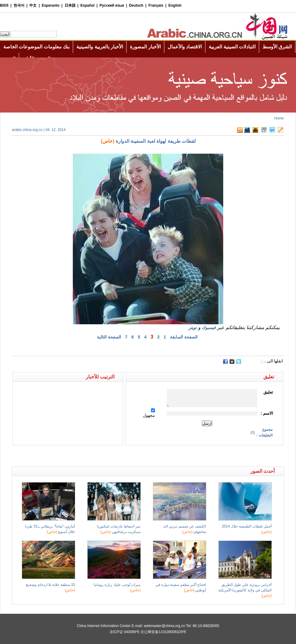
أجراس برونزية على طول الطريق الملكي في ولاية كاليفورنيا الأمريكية (245, 590)
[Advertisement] (80, 456)
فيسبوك (209, 328)
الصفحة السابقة (184, 337)
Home (279, 118)
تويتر (193, 328)
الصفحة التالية (109, 337)
